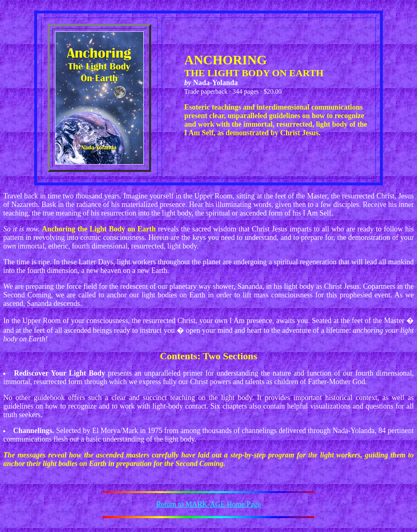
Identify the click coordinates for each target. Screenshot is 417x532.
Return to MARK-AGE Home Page (209, 504)
